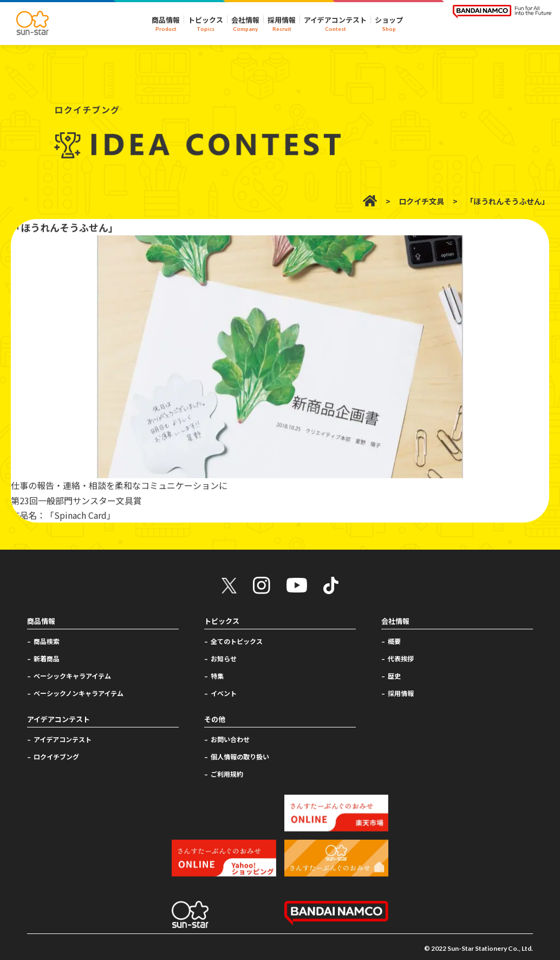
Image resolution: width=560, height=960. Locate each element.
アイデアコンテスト (63, 739)
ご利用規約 (227, 774)
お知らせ (224, 658)
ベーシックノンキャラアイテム (79, 693)
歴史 (394, 676)
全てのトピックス (237, 641)
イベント (224, 693)
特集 (217, 676)
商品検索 (47, 641)
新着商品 (47, 658)
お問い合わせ (230, 739)
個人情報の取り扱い (240, 756)
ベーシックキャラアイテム (72, 676)
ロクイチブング (56, 756)
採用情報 (401, 693)
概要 (394, 641)
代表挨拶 (401, 658)
